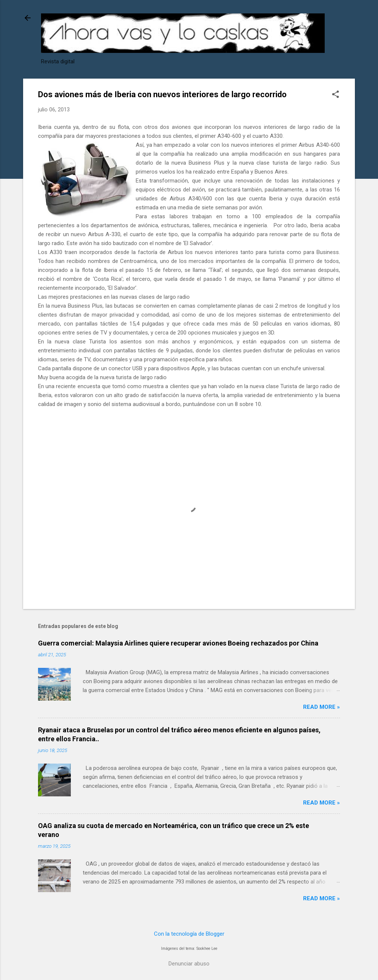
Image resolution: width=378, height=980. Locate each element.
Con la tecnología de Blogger (189, 934)
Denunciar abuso (189, 964)
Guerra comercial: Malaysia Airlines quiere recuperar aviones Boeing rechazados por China (178, 643)
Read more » (322, 707)
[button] (336, 95)
